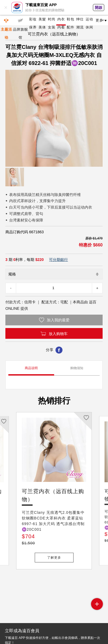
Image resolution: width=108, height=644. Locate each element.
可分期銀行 (58, 260)
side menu (97, 604)
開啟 (99, 8)
